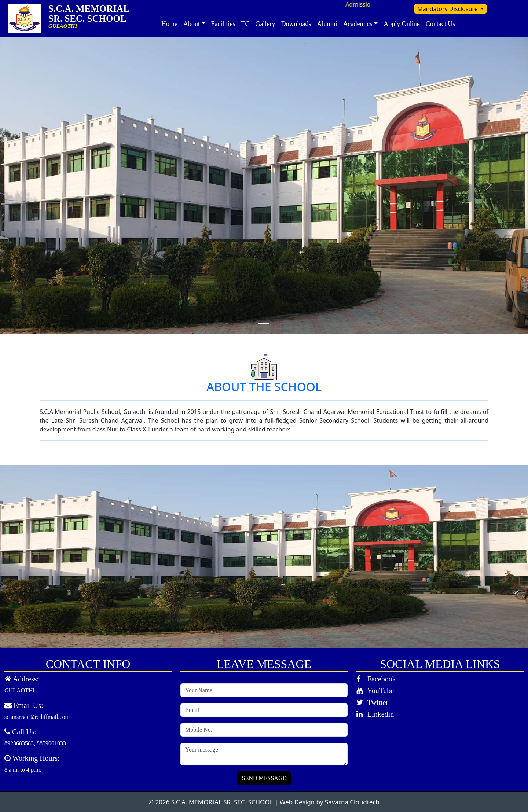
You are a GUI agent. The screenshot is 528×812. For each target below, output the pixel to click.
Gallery (265, 24)
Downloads (296, 24)
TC (245, 24)
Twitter (372, 702)
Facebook (376, 679)
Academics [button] (358, 24)
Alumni (327, 24)
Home (169, 24)
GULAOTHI (20, 690)
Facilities (223, 24)
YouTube (375, 691)
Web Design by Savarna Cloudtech (330, 802)
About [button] (192, 24)
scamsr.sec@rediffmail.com (37, 717)
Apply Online (402, 24)
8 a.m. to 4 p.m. (23, 770)
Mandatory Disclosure (448, 9)
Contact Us (441, 24)
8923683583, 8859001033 (35, 743)
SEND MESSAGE (264, 778)
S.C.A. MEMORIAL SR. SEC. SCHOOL (94, 14)
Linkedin (375, 714)
